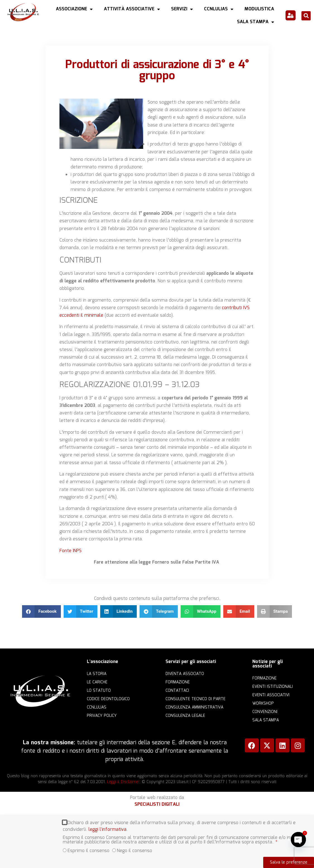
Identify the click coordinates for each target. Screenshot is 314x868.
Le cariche (97, 682)
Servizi (182, 9)
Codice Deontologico (108, 699)
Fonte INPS (71, 551)
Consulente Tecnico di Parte (196, 699)
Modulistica (259, 9)
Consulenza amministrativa (194, 707)
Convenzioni (265, 712)
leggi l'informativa (107, 829)
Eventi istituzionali (273, 687)
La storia (97, 674)
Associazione (74, 9)
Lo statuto (99, 691)
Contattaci (177, 691)
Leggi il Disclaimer (123, 782)
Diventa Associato (185, 674)
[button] (306, 16)
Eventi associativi (271, 695)
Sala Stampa (256, 22)
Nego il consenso (135, 851)
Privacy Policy (102, 716)
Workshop (263, 704)
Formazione (178, 682)
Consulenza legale (185, 716)
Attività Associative (132, 9)
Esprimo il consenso (88, 851)
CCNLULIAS (219, 9)
